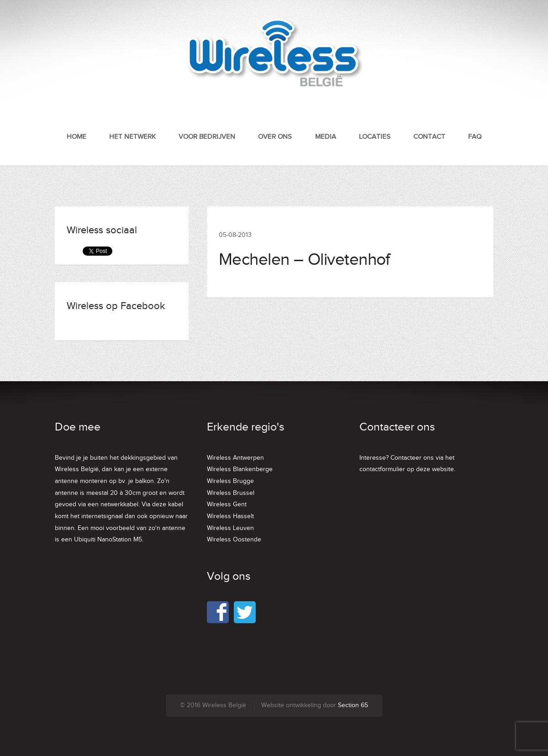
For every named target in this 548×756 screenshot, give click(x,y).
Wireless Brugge (230, 481)
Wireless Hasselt (230, 516)
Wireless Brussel (231, 493)
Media (326, 137)
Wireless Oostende (234, 540)
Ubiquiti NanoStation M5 (108, 540)
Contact (429, 137)
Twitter (245, 612)
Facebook (218, 612)
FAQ (475, 137)
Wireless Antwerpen (235, 458)
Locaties (375, 137)
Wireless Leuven (230, 528)
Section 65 (353, 705)
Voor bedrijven (207, 137)
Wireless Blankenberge (240, 469)
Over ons (275, 137)
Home (76, 137)
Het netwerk (132, 137)
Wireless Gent (227, 504)
